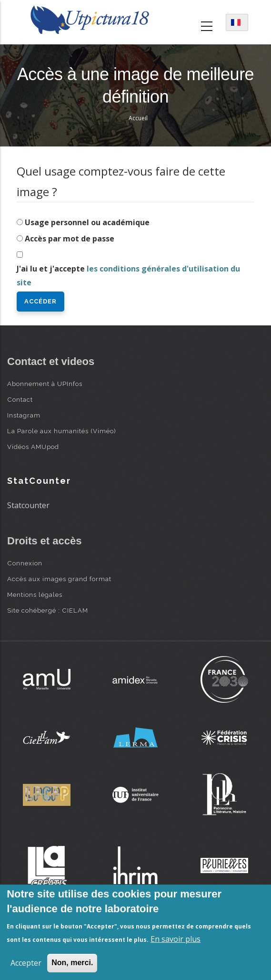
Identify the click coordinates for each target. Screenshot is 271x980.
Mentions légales (35, 594)
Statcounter (28, 505)
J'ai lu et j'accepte (128, 276)
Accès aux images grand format (59, 579)
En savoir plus (176, 939)
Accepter (26, 963)
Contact (20, 399)
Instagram (24, 415)
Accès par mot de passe (70, 239)
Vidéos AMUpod (33, 447)
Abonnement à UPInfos (45, 384)
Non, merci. (72, 963)
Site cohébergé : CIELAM (48, 610)
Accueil (138, 118)
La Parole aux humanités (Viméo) (62, 431)
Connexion (25, 563)
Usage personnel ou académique (87, 222)
